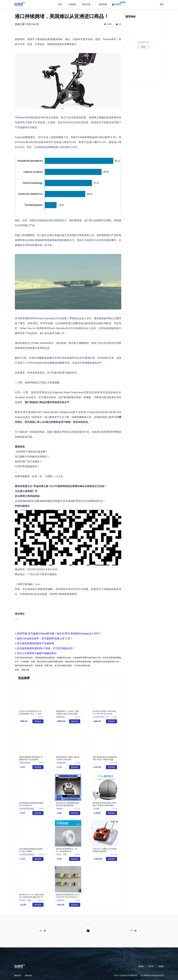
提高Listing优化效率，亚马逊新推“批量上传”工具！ (45, 638)
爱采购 (141, 966)
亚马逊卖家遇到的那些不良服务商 (35, 643)
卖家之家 (25, 670)
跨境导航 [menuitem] (103, 4)
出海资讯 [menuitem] (72, 4)
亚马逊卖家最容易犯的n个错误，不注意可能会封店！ (46, 648)
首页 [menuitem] (60, 4)
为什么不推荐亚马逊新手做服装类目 (37, 653)
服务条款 (18, 975)
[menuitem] (88, 4)
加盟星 (161, 966)
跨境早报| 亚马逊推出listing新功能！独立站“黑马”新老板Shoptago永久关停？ (59, 634)
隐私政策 (28, 975)
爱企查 (151, 966)
